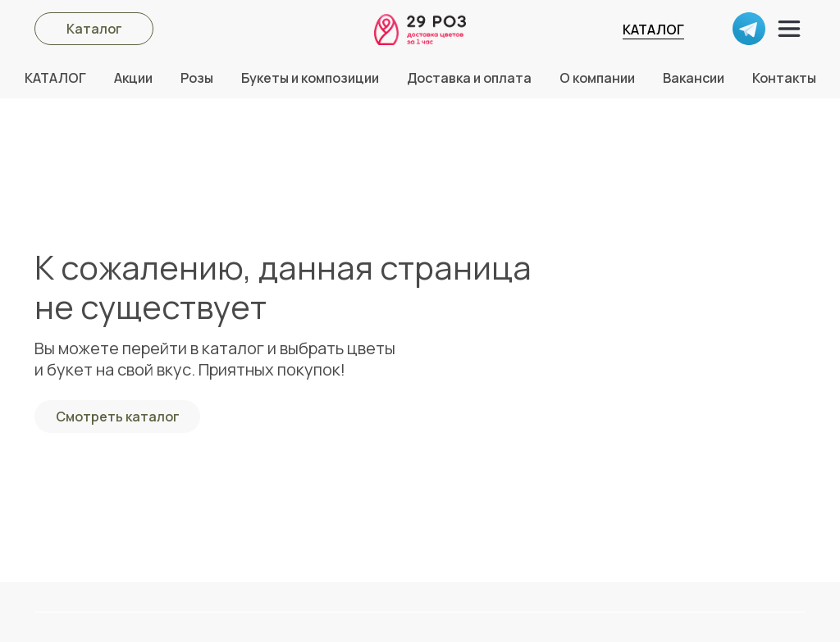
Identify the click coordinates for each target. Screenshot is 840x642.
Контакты (784, 78)
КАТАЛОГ (653, 30)
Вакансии (694, 78)
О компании (597, 78)
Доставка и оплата (469, 78)
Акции (133, 78)
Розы (197, 78)
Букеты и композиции (310, 78)
